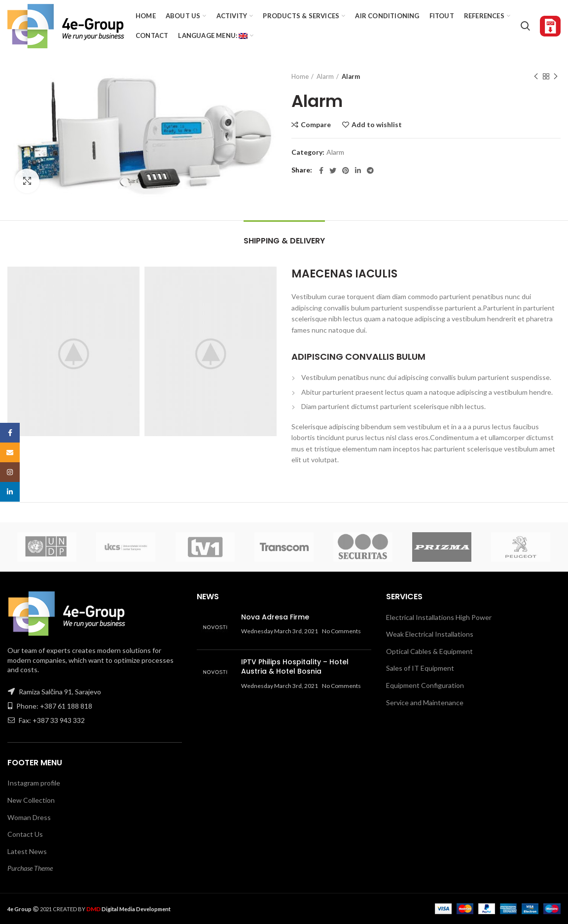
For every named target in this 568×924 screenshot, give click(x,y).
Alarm (325, 76)
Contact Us (25, 834)
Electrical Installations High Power (439, 617)
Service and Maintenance (425, 702)
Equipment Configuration (425, 685)
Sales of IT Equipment (420, 668)
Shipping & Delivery (284, 241)
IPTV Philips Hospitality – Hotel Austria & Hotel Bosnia (295, 667)
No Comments (341, 631)
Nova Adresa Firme (275, 617)
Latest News (27, 851)
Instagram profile (34, 783)
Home (300, 76)
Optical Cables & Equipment (429, 651)
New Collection (31, 800)
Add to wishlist (377, 125)
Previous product (536, 77)
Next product (556, 77)
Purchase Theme (30, 868)
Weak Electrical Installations (430, 634)
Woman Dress (29, 817)
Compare (316, 125)
